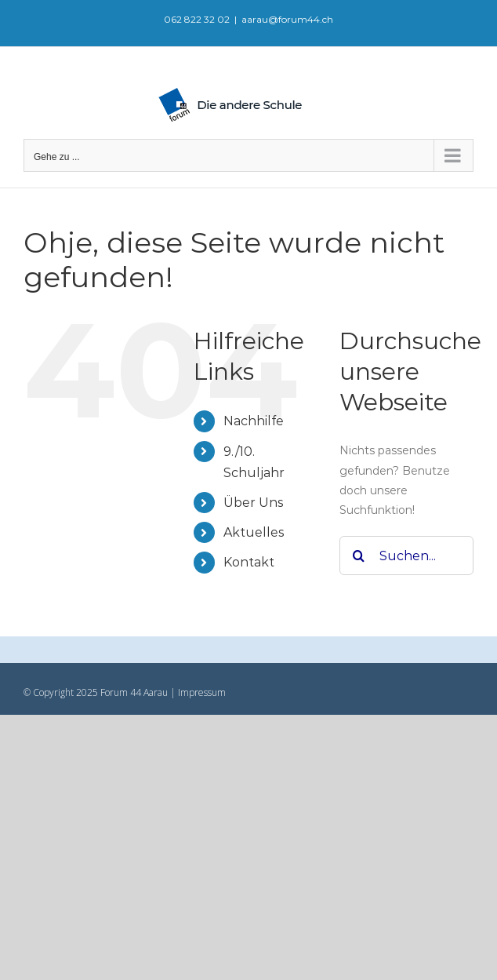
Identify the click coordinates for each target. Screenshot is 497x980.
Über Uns (253, 503)
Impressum (201, 692)
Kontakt (249, 562)
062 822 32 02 (197, 19)
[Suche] (359, 556)
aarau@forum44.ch (287, 19)
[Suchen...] (406, 556)
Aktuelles (254, 532)
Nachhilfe (254, 421)
